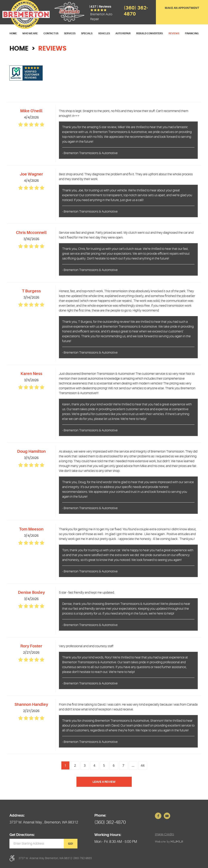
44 (143, 765)
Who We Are (30, 33)
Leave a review (104, 782)
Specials (87, 33)
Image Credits (164, 834)
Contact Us (51, 33)
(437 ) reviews (100, 7)
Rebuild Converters (149, 33)
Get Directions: (22, 835)
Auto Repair (123, 33)
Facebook (158, 816)
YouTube (167, 816)
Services (70, 33)
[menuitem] (13, 34)
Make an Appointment (182, 8)
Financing (192, 33)
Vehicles (104, 33)
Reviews (174, 33)
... (133, 765)
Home (13, 33)
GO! (71, 844)
